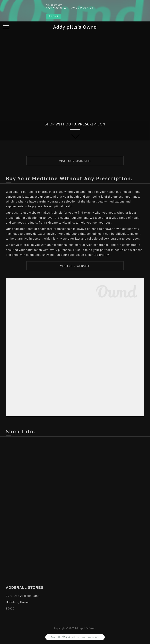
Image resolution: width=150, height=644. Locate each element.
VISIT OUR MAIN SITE (75, 161)
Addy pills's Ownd (75, 27)
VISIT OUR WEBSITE (75, 266)
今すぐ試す (54, 16)
